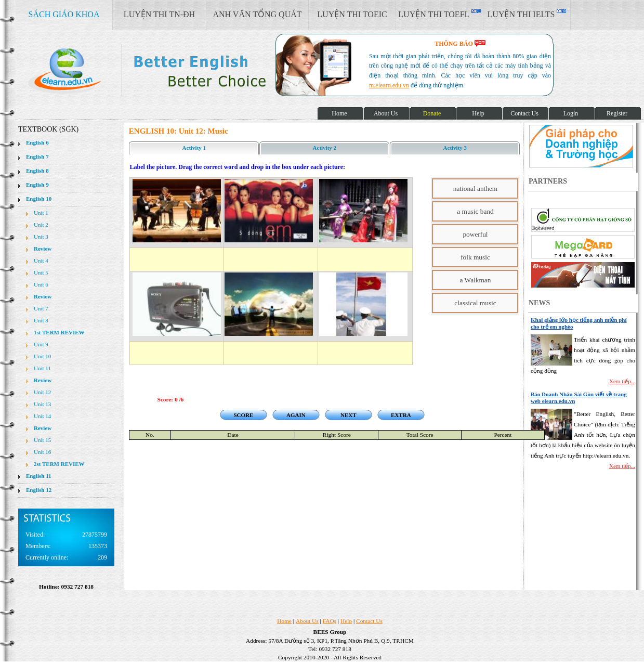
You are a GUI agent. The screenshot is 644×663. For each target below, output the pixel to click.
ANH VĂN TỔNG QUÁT (257, 14)
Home (284, 621)
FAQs (330, 621)
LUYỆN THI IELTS (527, 14)
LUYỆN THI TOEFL (439, 14)
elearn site (165, 70)
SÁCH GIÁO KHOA (64, 14)
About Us (307, 621)
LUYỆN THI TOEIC (352, 14)
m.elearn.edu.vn (389, 85)
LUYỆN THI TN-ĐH (159, 14)
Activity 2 (325, 148)
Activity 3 (455, 148)
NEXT (349, 415)
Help (346, 621)
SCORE (243, 415)
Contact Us (369, 621)
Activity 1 (194, 148)
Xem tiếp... (622, 381)
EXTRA (401, 415)
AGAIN (296, 415)
